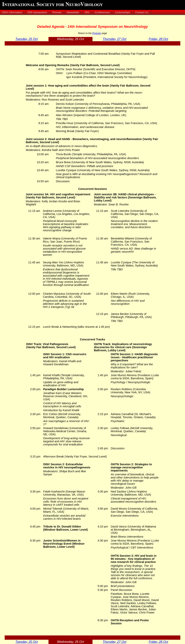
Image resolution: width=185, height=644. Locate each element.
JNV (87, 12)
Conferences (102, 12)
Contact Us (142, 12)
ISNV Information (12, 12)
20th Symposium (37, 12)
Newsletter (73, 12)
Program (97, 33)
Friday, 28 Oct (158, 39)
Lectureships (123, 12)
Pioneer (57, 12)
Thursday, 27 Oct (115, 39)
